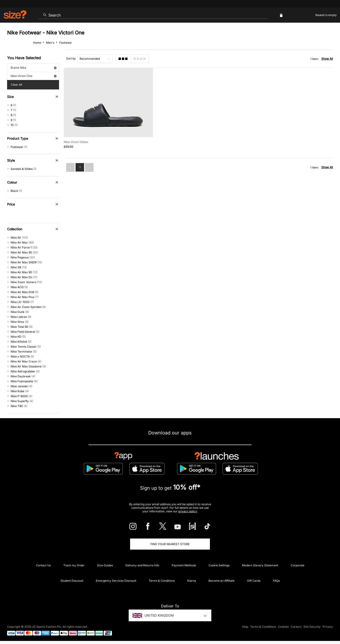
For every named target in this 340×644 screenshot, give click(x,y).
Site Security (312, 627)
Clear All (17, 85)
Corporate (297, 565)
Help (245, 627)
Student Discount (72, 581)
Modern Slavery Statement (260, 565)
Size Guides (105, 565)
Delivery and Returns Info (142, 565)
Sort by (71, 58)
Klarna (192, 581)
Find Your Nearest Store (170, 544)
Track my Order (74, 565)
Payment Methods (184, 565)
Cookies (283, 627)
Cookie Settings (219, 565)
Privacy (328, 627)
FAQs (276, 581)
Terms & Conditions (162, 581)
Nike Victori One (34, 76)
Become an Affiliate (221, 581)
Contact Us (43, 565)
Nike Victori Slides (76, 142)
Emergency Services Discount (116, 581)
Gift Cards (254, 581)
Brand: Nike (34, 68)
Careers (296, 627)
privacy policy (188, 511)
